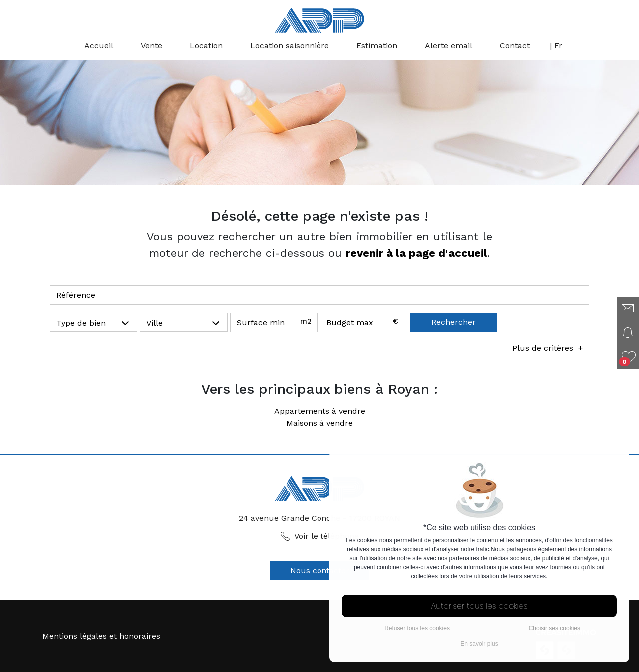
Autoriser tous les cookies (479, 606)
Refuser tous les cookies (417, 628)
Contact (515, 46)
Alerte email (449, 46)
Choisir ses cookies (554, 628)
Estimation (377, 46)
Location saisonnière (290, 46)
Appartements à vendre (320, 411)
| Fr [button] (556, 46)
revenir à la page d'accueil (417, 253)
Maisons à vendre (319, 423)
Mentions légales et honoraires (101, 636)
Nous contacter (320, 570)
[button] (94, 323)
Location (206, 46)
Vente (152, 46)
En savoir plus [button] (479, 644)
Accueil (99, 46)
